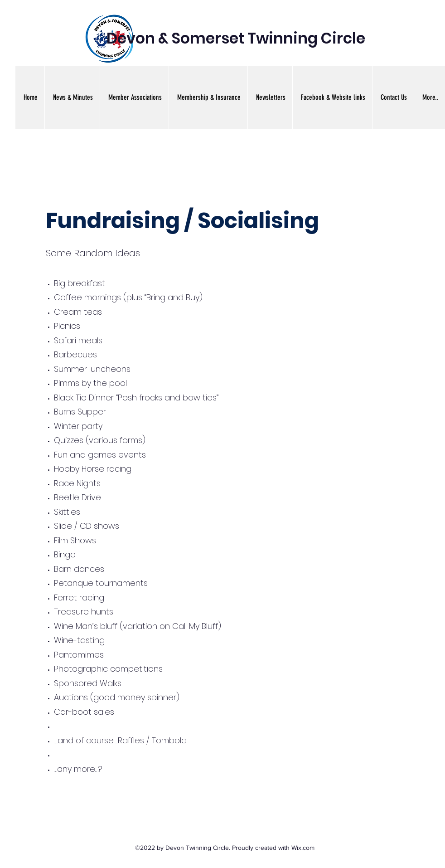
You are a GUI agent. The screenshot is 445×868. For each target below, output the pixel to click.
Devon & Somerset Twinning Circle (236, 38)
